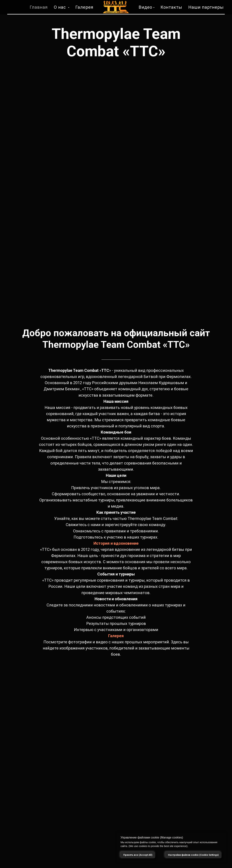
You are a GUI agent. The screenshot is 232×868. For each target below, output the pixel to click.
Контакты (171, 7)
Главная (39, 7)
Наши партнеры (206, 7)
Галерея (84, 7)
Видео (145, 7)
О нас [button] (60, 7)
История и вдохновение (116, 543)
